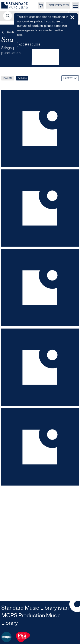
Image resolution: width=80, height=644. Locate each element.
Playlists (8, 78)
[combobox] (70, 78)
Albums (22, 78)
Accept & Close (30, 45)
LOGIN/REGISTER (58, 5)
